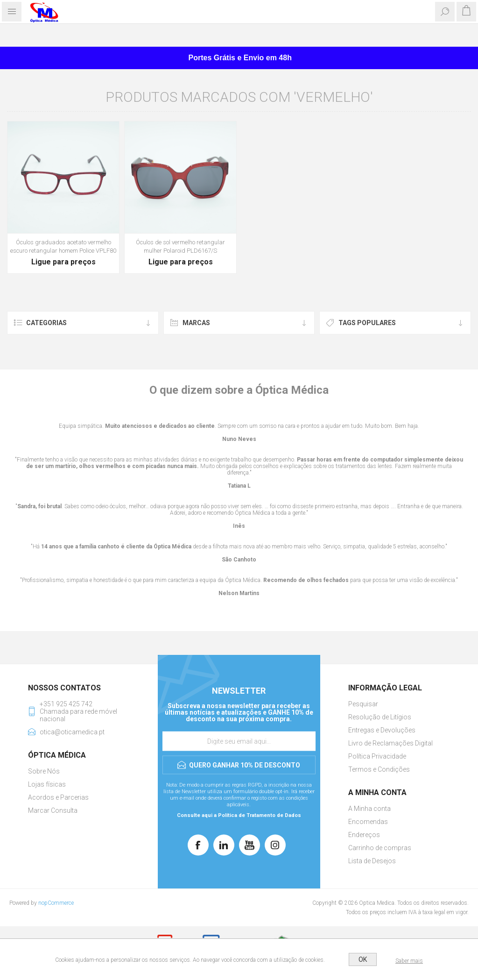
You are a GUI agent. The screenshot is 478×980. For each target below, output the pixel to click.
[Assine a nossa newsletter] (239, 741)
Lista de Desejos (372, 861)
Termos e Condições (379, 769)
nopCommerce (56, 903)
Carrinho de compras (380, 848)
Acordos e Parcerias (58, 797)
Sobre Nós (44, 771)
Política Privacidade (377, 756)
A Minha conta (369, 809)
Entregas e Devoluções (382, 730)
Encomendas (368, 822)
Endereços (364, 835)
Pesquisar (363, 704)
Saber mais (409, 961)
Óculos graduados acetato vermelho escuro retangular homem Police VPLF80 (63, 246)
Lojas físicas (47, 784)
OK (363, 959)
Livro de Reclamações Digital (390, 743)
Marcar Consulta (53, 810)
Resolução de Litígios (380, 717)
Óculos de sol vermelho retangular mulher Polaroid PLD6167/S (180, 246)
